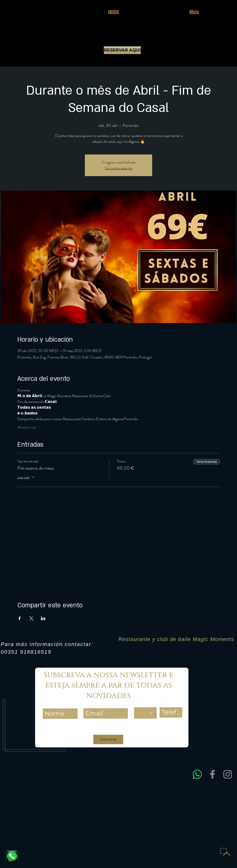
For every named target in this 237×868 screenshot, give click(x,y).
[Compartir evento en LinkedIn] (43, 618)
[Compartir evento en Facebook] (20, 618)
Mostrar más (27, 427)
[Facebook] (212, 774)
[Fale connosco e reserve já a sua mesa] (12, 856)
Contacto (143, 700)
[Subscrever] (108, 739)
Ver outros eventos (118, 168)
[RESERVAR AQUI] (122, 50)
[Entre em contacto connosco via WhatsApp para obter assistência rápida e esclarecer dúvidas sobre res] (197, 774)
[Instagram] (228, 774)
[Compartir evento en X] (31, 618)
